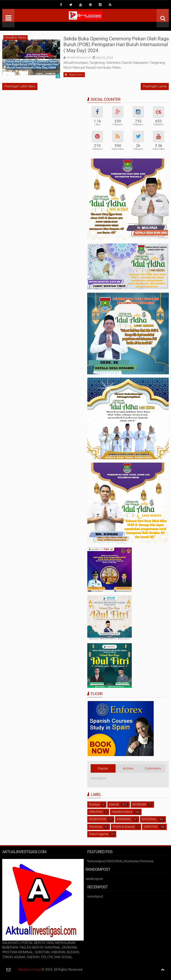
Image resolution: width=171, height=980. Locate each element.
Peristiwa (96, 827)
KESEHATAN (98, 819)
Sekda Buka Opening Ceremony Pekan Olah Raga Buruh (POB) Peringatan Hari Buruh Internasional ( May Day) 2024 (116, 45)
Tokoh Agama (99, 834)
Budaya (94, 804)
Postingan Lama (155, 86)
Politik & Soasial (124, 827)
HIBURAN (96, 812)
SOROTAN (151, 827)
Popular (103, 768)
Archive (128, 768)
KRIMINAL (124, 819)
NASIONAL (149, 819)
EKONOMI (139, 804)
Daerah (114, 804)
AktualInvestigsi (29, 970)
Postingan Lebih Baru (20, 86)
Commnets (153, 768)
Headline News (15, 37)
